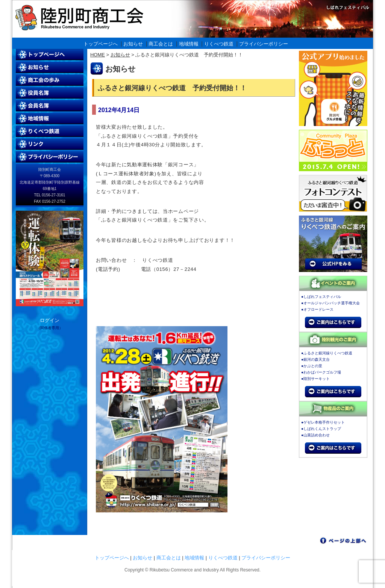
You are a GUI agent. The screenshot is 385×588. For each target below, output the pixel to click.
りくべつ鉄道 (219, 44)
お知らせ (133, 44)
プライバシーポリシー (264, 44)
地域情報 (189, 44)
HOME (98, 55)
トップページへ (101, 44)
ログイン (50, 320)
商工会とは (161, 44)
